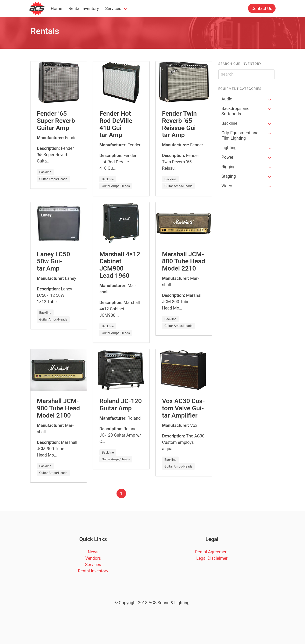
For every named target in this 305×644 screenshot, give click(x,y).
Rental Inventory (84, 8)
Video (227, 186)
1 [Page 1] (121, 494)
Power (227, 157)
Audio (227, 99)
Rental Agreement (212, 552)
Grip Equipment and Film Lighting (240, 135)
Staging (229, 176)
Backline (229, 123)
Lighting (229, 148)
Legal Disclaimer (212, 558)
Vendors (93, 558)
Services (113, 8)
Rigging (229, 167)
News (93, 552)
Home (57, 8)
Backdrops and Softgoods (236, 111)
